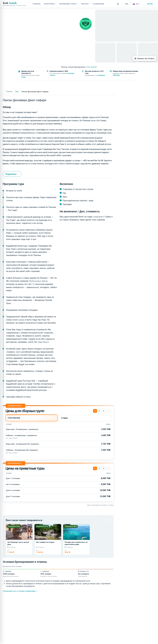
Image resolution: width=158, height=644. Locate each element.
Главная (36, 4)
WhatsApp (116, 75)
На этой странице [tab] (145, 87)
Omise (23, 77)
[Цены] (108, 411)
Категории (50, 4)
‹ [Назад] (104, 520)
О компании (98, 4)
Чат (125, 146)
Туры (17, 91)
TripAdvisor (101, 75)
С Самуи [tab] (64, 418)
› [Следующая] (109, 520)
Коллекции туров (69, 4)
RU (137, 4)
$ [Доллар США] (99, 411)
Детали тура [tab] (127, 88)
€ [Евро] (104, 411)
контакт (85, 4)
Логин (150, 4)
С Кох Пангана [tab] (14, 418)
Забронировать (14, 406)
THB (127, 4)
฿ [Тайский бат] (95, 411)
